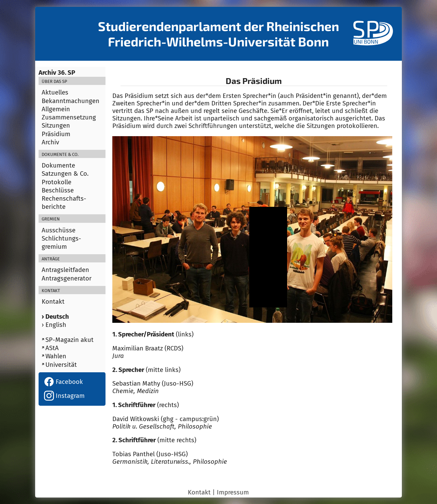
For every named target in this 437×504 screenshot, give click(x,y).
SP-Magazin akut (69, 340)
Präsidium (56, 134)
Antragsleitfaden (65, 270)
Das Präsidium (254, 81)
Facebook (64, 382)
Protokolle (57, 182)
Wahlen (56, 356)
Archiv (50, 142)
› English (54, 325)
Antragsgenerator (67, 278)
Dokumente (58, 165)
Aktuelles (55, 92)
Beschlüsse (58, 190)
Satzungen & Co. (65, 174)
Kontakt (53, 302)
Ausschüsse (59, 230)
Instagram (64, 396)
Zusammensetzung (69, 117)
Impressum (233, 492)
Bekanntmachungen (71, 101)
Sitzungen (56, 126)
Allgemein (56, 109)
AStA (52, 348)
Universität (61, 365)
